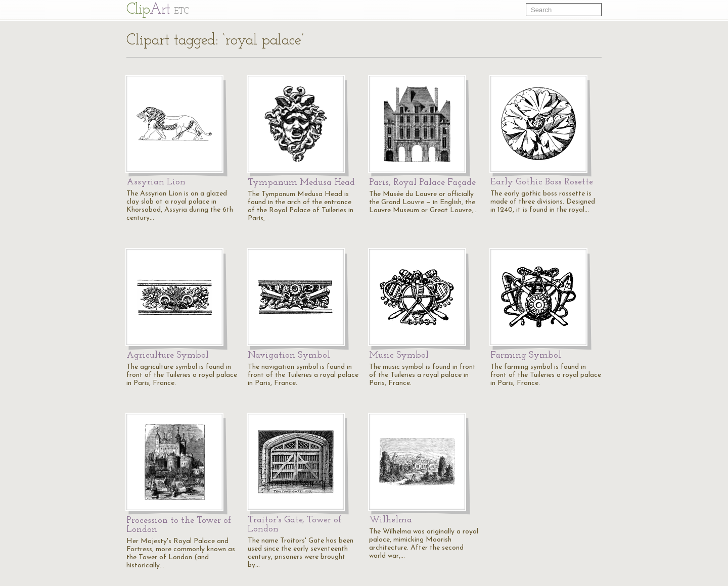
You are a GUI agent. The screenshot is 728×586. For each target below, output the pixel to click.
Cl (157, 10)
